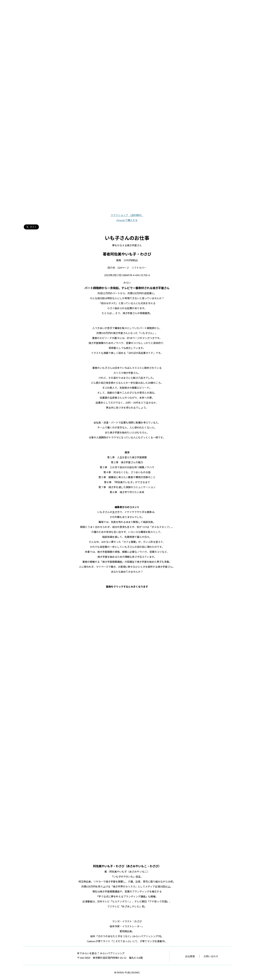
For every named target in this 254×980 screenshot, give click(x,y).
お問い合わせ (211, 956)
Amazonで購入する (127, 220)
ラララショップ (127, 215)
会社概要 (190, 956)
